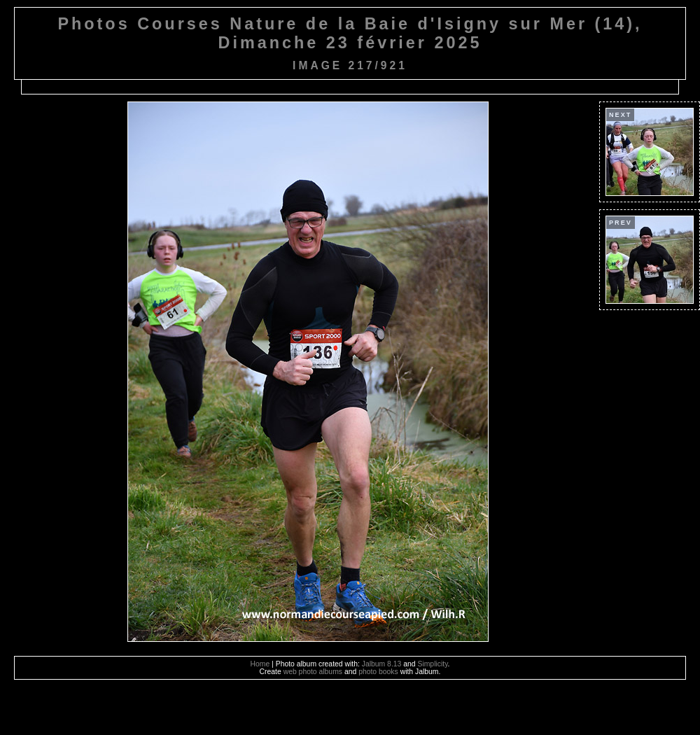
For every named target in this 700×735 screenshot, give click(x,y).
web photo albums (313, 672)
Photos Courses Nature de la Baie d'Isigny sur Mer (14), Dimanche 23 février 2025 (350, 33)
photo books (378, 672)
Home (260, 664)
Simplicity (432, 664)
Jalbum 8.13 (382, 664)
